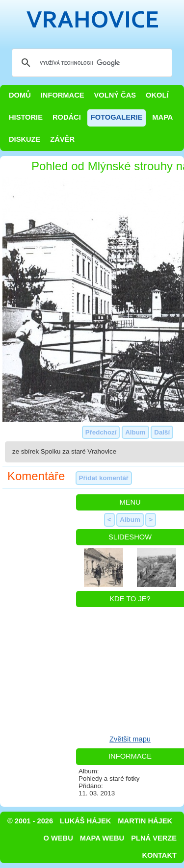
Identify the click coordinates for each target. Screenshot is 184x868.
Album (135, 432)
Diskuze (25, 139)
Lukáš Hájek (85, 821)
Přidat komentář (104, 478)
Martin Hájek (145, 821)
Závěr (62, 139)
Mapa (162, 117)
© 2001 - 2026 (30, 821)
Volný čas (115, 95)
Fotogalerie (117, 117)
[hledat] (91, 63)
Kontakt (159, 855)
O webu (58, 838)
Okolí (157, 95)
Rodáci (67, 117)
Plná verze (154, 838)
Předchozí (101, 432)
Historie (26, 117)
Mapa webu (102, 838)
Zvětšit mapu (130, 739)
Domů (20, 95)
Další (162, 432)
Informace (63, 95)
